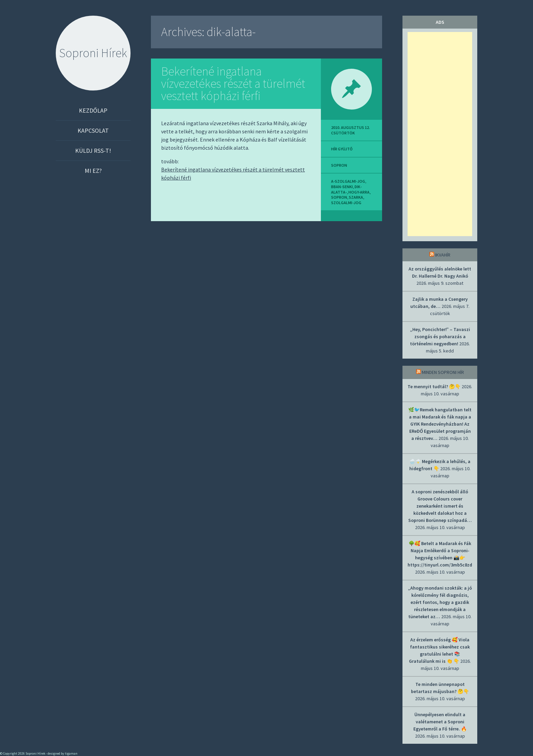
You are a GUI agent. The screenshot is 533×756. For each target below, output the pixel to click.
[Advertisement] (440, 134)
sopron (339, 165)
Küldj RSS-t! (93, 151)
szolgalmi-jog (346, 203)
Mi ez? (93, 171)
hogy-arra (359, 192)
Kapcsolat (93, 130)
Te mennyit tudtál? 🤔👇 (434, 387)
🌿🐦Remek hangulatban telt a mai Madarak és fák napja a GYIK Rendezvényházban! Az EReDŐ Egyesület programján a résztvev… (440, 424)
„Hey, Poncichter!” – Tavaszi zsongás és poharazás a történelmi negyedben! (440, 336)
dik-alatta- (346, 189)
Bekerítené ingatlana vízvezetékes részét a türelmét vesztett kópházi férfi (233, 84)
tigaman (71, 753)
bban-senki (342, 187)
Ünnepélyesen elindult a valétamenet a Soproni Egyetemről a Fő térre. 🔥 (440, 722)
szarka (356, 197)
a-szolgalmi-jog (348, 181)
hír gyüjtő (342, 149)
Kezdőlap (93, 110)
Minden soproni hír (443, 372)
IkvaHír (443, 255)
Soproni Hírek (93, 53)
